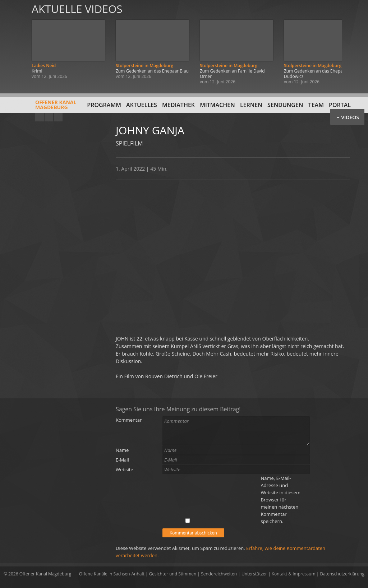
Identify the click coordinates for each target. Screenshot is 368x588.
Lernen (251, 105)
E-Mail (122, 460)
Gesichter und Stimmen (173, 574)
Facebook (49, 117)
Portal (340, 105)
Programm (104, 105)
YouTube (40, 117)
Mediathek (178, 105)
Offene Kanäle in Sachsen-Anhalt (112, 574)
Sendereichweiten (219, 574)
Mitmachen (217, 105)
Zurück (14, 44)
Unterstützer (254, 574)
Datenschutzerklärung (342, 574)
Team (316, 105)
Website (125, 469)
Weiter (354, 44)
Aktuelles (142, 105)
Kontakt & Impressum (294, 574)
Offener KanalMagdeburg (40, 107)
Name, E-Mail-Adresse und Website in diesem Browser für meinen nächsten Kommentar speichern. (280, 500)
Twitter (58, 117)
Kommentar (129, 420)
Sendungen (285, 105)
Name (122, 450)
